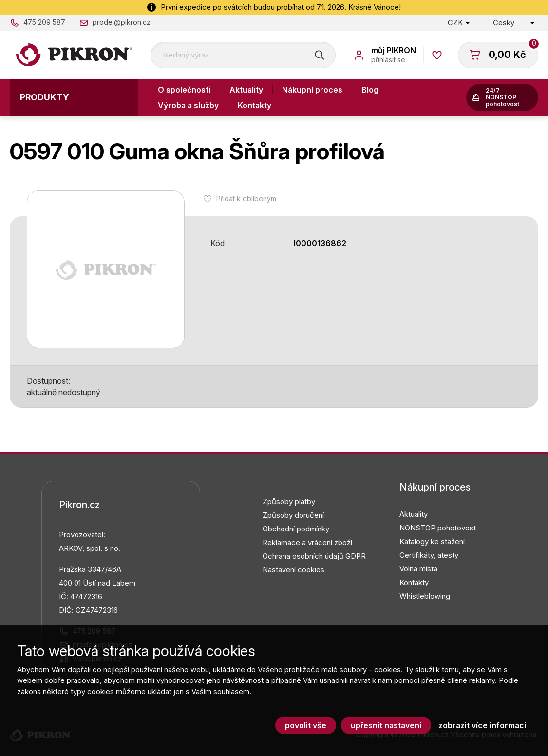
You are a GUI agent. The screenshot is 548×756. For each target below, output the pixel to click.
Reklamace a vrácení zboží (307, 542)
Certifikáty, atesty (429, 555)
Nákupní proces (312, 90)
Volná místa (418, 569)
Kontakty (255, 105)
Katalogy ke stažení (432, 541)
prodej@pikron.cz (122, 22)
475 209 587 (44, 22)
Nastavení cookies (293, 570)
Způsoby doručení (293, 515)
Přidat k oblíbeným (246, 198)
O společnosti (184, 90)
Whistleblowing (425, 596)
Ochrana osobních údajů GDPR (314, 556)
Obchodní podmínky (296, 529)
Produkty (45, 97)
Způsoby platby (289, 501)
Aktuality (246, 90)
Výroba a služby (188, 105)
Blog (370, 90)
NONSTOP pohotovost (438, 528)
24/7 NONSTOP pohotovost (502, 97)
